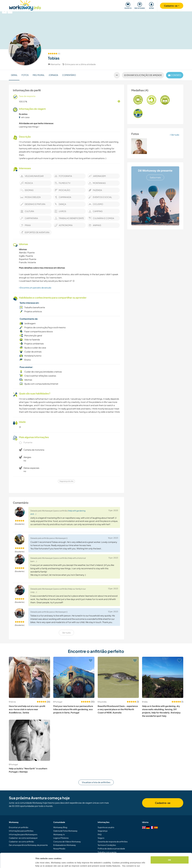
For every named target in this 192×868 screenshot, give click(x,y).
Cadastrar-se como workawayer (23, 838)
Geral (14, 75)
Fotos (25, 75)
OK (170, 846)
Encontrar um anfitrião (19, 827)
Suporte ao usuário (106, 827)
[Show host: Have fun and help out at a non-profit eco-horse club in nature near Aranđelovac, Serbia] (29, 677)
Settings (39, 863)
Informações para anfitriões (21, 831)
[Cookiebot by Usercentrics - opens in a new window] (17, 863)
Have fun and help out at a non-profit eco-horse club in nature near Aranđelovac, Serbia (27, 709)
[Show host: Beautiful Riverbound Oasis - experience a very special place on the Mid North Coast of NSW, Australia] (118, 677)
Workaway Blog (60, 827)
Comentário (69, 75)
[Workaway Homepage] (25, 5)
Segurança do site (66, 481)
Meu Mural (39, 75)
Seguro (101, 838)
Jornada (53, 75)
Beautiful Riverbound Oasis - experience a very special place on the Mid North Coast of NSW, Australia (118, 709)
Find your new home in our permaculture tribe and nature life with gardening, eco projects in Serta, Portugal (73, 709)
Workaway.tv (59, 834)
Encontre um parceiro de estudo (35, 288)
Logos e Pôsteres (61, 838)
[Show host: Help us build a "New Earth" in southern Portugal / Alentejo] (29, 740)
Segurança (103, 831)
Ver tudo (175, 135)
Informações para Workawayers (23, 834)
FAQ (100, 834)
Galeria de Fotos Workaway (65, 831)
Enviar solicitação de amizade (143, 75)
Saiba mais (155, 177)
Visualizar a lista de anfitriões (96, 782)
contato (175, 75)
